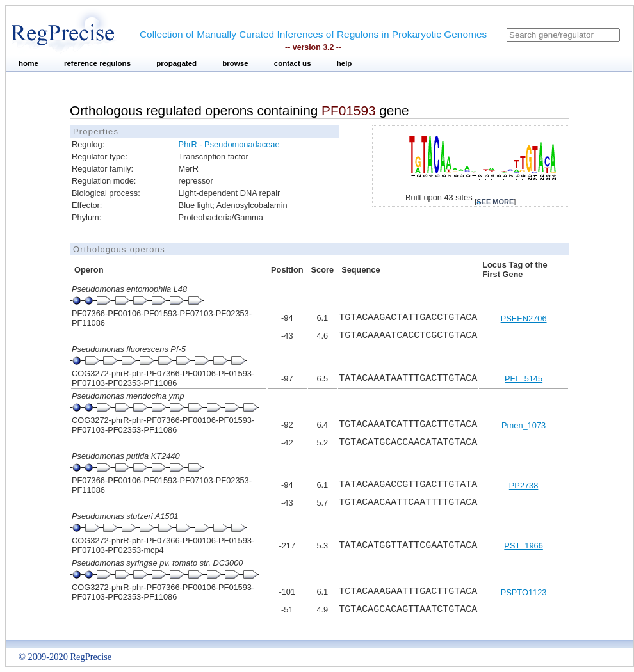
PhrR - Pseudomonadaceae (229, 144)
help (345, 63)
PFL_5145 (524, 379)
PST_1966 (523, 546)
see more (495, 202)
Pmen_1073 (524, 425)
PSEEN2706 (524, 318)
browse (235, 63)
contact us (293, 63)
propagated (176, 63)
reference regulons (97, 63)
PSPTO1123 (524, 592)
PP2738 (524, 485)
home (28, 63)
